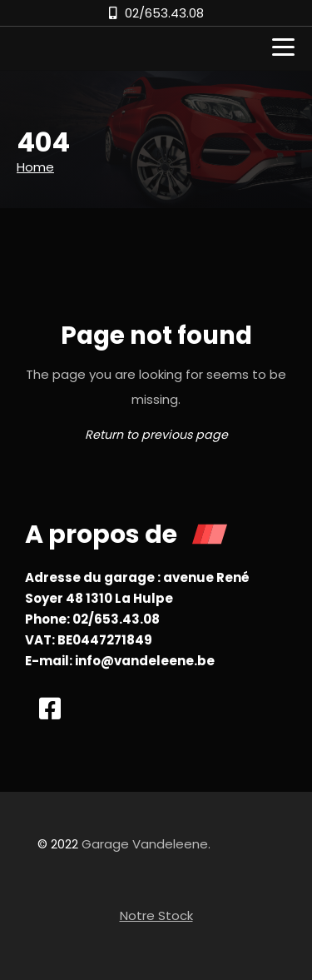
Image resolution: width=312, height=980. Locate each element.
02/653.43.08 (164, 13)
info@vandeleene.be (145, 661)
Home (35, 167)
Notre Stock (156, 915)
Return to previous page (156, 435)
